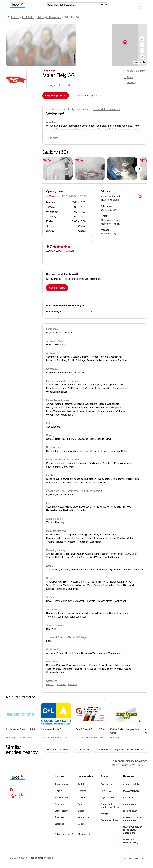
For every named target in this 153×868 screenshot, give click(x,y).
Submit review (57, 288)
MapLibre (138, 62)
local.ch (15, 17)
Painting (50, 684)
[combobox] (56, 96)
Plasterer (73, 684)
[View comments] (51, 71)
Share (128, 77)
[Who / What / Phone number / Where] (73, 5)
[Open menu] (140, 6)
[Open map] (140, 196)
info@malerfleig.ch (110, 224)
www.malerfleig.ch (110, 233)
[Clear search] (102, 5)
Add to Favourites (136, 71)
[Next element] (139, 169)
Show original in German (107, 109)
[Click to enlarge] (58, 168)
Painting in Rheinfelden (49, 17)
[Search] (106, 5)
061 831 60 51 (108, 210)
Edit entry (130, 83)
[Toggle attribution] (144, 62)
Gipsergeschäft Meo (57, 750)
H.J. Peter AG (82, 750)
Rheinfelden (28, 17)
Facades (61, 684)
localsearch (37, 858)
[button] (112, 42)
